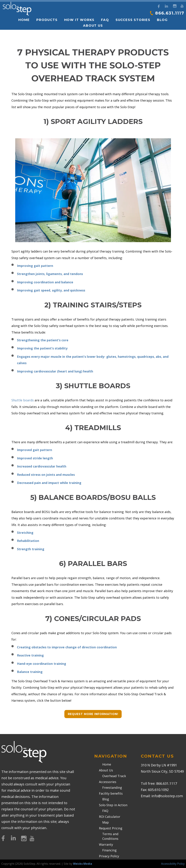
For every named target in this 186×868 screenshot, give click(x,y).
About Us (93, 26)
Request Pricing (111, 828)
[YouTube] (182, 6)
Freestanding (112, 788)
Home (24, 20)
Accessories (108, 782)
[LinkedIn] (166, 6)
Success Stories (133, 20)
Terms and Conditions (110, 836)
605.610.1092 (158, 790)
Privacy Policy (109, 856)
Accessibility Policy (173, 864)
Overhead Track (114, 776)
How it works (79, 20)
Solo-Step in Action (113, 805)
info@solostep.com (167, 796)
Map (106, 822)
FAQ (105, 20)
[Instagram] (174, 6)
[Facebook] (159, 6)
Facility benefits (111, 793)
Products (47, 20)
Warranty (106, 844)
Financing (109, 850)
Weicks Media (83, 864)
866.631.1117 (169, 13)
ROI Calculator (110, 817)
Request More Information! (93, 714)
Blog (162, 20)
